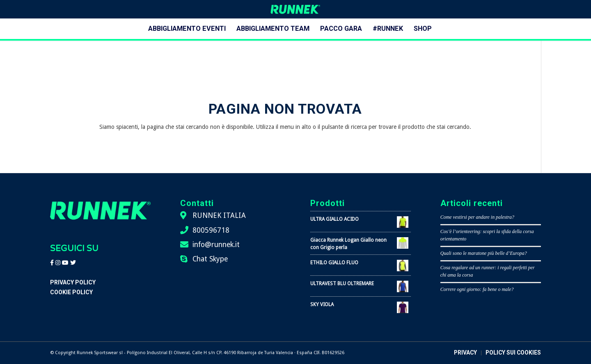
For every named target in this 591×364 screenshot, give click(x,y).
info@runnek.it (216, 245)
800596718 (211, 230)
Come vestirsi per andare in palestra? (477, 217)
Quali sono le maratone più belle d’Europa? (484, 253)
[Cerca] (442, 29)
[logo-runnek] (295, 9)
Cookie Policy (71, 292)
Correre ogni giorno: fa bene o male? (477, 289)
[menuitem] (187, 29)
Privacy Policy (73, 282)
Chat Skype (210, 259)
